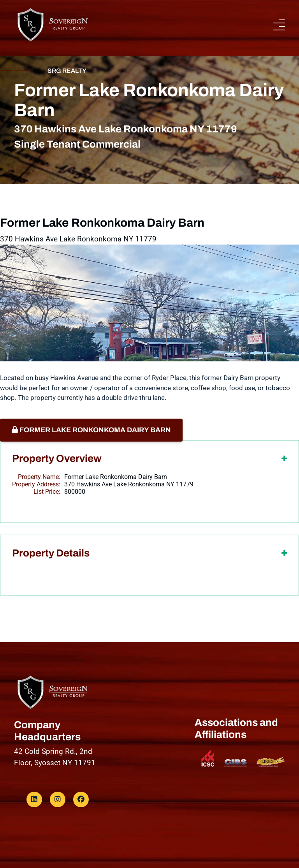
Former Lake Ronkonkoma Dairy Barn (91, 430)
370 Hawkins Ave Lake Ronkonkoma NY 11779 (129, 484)
